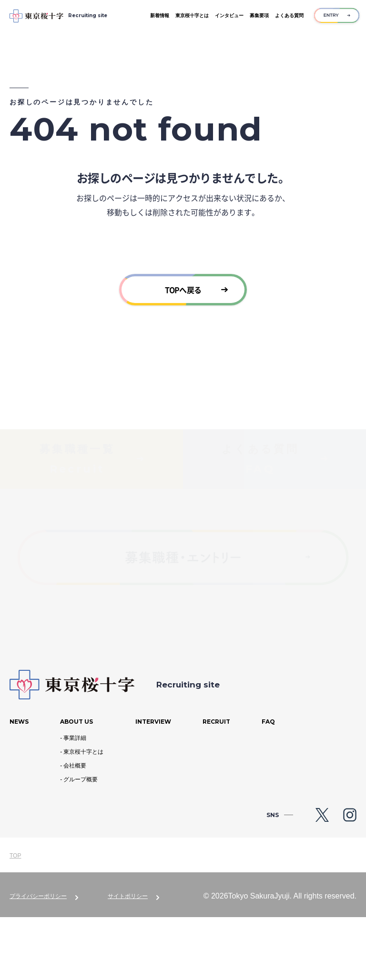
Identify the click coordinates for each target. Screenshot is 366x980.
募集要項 (259, 15)
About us (76, 785)
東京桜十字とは (192, 15)
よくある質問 (289, 15)
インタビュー (229, 15)
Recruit (216, 785)
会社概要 (75, 828)
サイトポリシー (128, 959)
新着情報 (160, 15)
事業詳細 (75, 801)
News (19, 785)
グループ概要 (81, 842)
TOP (15, 919)
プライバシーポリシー (38, 959)
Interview (153, 785)
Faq (268, 785)
